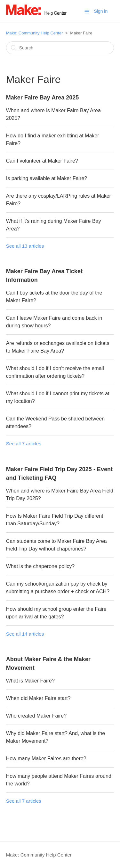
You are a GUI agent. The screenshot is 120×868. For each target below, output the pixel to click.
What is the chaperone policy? (40, 566)
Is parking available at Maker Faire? (47, 178)
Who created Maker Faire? (36, 716)
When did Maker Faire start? (38, 698)
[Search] (60, 48)
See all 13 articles (25, 246)
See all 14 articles (25, 634)
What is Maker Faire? (30, 681)
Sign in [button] (101, 11)
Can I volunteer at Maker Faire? (42, 161)
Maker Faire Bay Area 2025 (42, 98)
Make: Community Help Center (35, 33)
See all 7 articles (24, 444)
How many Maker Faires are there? (46, 759)
